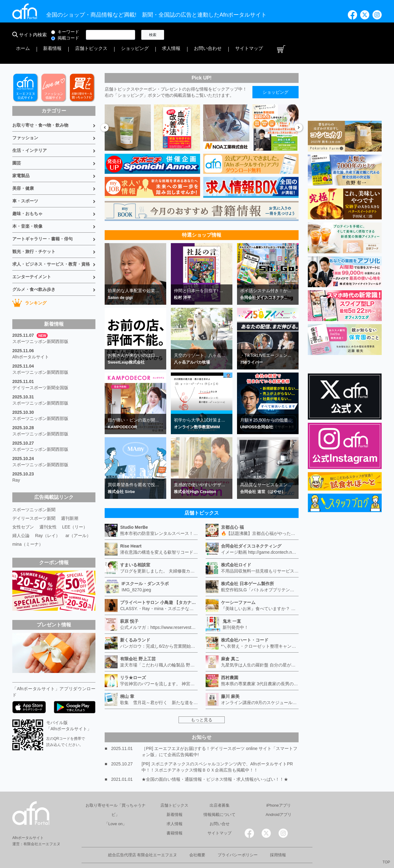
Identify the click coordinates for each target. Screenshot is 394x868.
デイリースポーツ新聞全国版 (40, 371)
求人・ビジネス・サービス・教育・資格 (51, 247)
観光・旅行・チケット (34, 235)
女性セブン (23, 510)
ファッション (25, 121)
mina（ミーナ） (28, 528)
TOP (386, 862)
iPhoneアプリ (278, 789)
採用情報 (278, 838)
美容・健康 (23, 172)
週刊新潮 (70, 502)
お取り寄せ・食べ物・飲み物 (40, 108)
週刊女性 (48, 510)
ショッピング (266, 35)
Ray (16, 463)
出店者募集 (220, 789)
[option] (128, 111)
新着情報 (202, 35)
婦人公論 (21, 519)
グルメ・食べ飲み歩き (34, 273)
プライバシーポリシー (238, 838)
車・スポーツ (25, 184)
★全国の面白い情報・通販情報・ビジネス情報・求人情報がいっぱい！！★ (215, 763)
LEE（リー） (75, 510)
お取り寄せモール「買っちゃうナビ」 (116, 793)
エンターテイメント (32, 260)
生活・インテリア (30, 134)
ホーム (181, 35)
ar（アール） (78, 519)
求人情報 (294, 35)
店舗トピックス (232, 35)
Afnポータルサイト (31, 340)
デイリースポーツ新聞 (34, 502)
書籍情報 (175, 816)
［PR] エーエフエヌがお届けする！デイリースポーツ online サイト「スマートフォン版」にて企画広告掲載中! (219, 735)
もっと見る (202, 703)
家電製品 (21, 159)
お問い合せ (220, 807)
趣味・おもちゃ (27, 197)
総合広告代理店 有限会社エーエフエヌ (143, 838)
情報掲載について (219, 798)
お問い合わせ (321, 35)
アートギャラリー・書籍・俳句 (42, 222)
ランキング (29, 286)
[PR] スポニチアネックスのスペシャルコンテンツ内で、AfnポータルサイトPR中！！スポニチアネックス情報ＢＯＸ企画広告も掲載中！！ (217, 750)
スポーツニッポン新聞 (34, 493)
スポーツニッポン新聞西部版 (40, 325)
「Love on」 (115, 807)
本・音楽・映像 (27, 210)
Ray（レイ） (48, 519)
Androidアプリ (279, 798)
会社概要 (197, 838)
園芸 (17, 146)
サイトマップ (353, 35)
